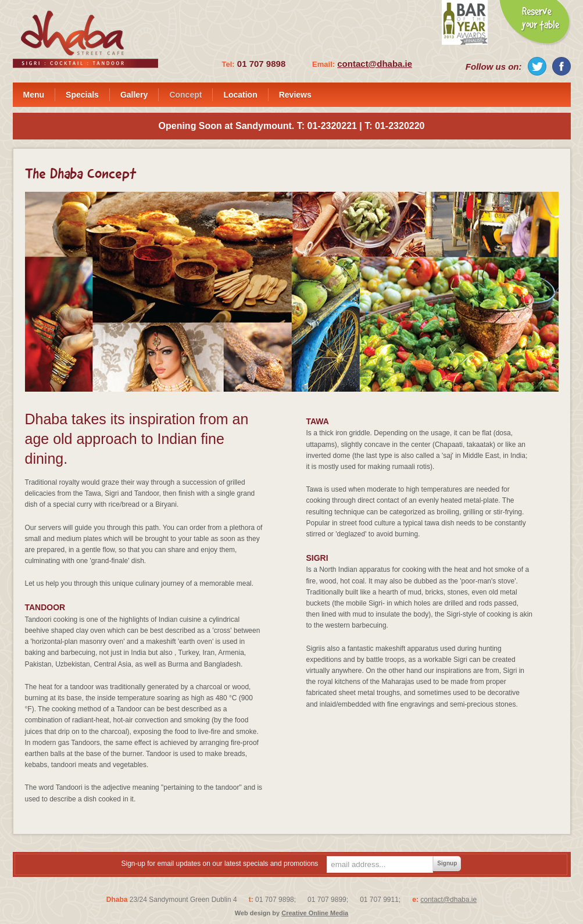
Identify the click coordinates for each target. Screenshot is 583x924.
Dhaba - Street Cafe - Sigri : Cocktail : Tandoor (85, 39)
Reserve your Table (535, 23)
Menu (34, 95)
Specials (82, 95)
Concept (185, 95)
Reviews (295, 95)
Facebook (561, 66)
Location (240, 95)
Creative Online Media (315, 913)
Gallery (134, 95)
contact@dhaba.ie (375, 64)
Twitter (537, 66)
